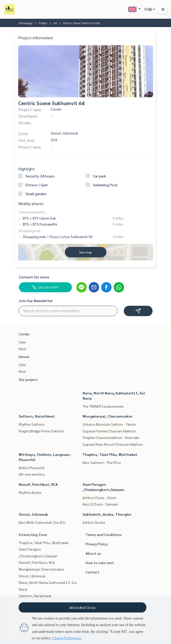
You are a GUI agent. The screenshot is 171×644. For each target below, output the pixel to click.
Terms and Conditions (104, 534)
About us (93, 553)
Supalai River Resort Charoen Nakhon (113, 444)
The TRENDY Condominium (103, 406)
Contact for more (34, 277)
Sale (22, 342)
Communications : (32, 212)
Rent (22, 349)
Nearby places (31, 203)
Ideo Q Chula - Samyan (100, 504)
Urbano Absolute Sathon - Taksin (109, 424)
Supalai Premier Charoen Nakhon (109, 431)
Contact (93, 572)
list (55, 23)
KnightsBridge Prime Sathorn (42, 431)
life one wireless (32, 474)
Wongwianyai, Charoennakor (108, 416)
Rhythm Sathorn (32, 424)
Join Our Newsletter (36, 301)
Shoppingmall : (30, 231)
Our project (28, 379)
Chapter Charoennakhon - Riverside (111, 437)
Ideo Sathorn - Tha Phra (102, 462)
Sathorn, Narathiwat (37, 416)
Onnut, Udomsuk (33, 514)
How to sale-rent (100, 563)
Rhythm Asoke (30, 492)
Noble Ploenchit (32, 468)
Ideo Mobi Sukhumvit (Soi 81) (42, 522)
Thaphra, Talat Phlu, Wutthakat (110, 454)
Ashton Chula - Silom (99, 498)
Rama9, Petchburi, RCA (38, 484)
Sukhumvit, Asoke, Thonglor (107, 514)
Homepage (26, 23)
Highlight (26, 169)
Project (43, 23)
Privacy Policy (97, 544)
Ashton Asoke (94, 522)
